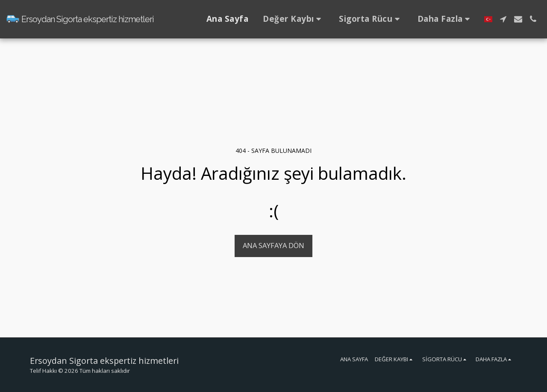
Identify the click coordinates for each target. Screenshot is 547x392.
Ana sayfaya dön (273, 245)
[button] (294, 19)
